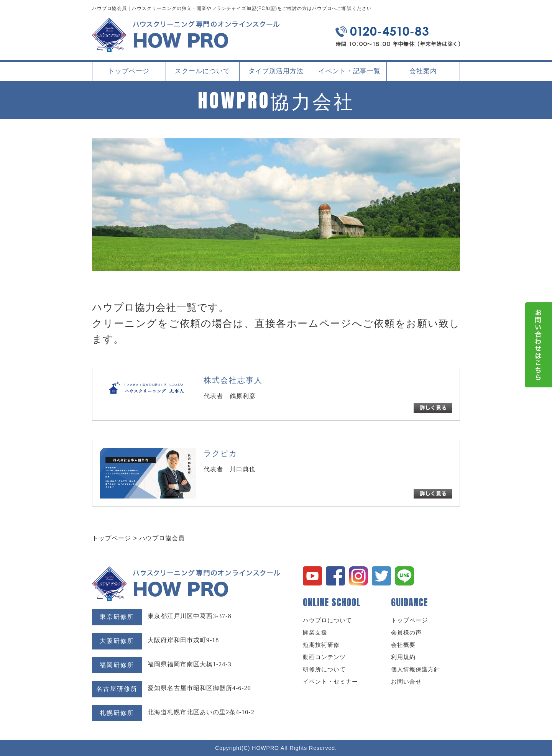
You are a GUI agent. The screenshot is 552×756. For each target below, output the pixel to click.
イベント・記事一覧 (350, 71)
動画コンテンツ (324, 657)
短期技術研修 (321, 645)
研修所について (324, 669)
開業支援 (315, 633)
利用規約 (403, 657)
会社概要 (403, 645)
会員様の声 (406, 633)
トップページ (129, 71)
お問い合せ (406, 682)
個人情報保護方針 (416, 669)
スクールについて (202, 74)
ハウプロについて (327, 620)
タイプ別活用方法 (276, 74)
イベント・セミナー (330, 682)
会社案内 (423, 74)
